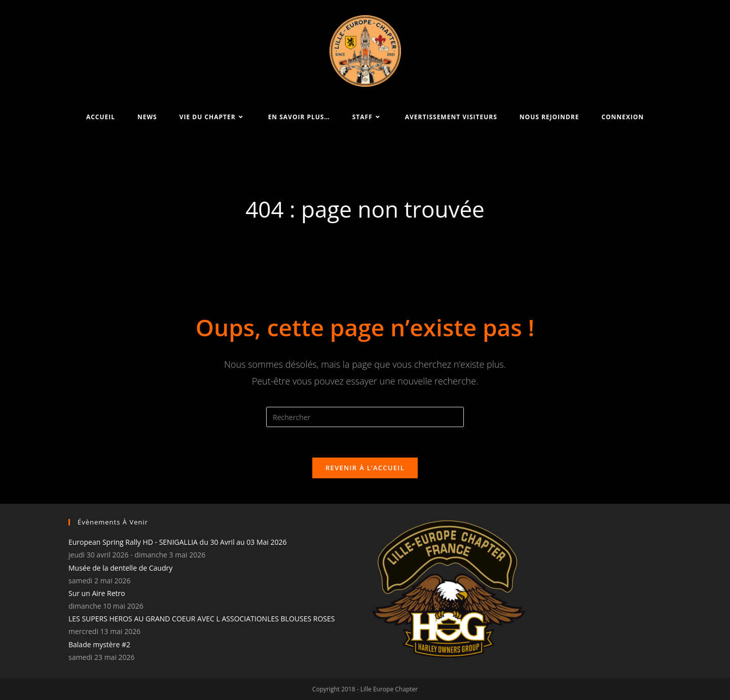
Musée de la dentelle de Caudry (120, 568)
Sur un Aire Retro (97, 593)
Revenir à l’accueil (365, 468)
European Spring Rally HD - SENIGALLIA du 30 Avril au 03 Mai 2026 (178, 542)
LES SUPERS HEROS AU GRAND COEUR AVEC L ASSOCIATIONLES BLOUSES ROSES (202, 619)
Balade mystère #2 (99, 644)
